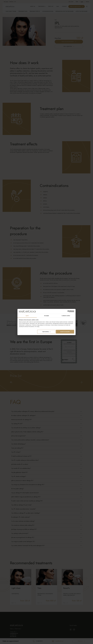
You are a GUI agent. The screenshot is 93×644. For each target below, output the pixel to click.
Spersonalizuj (46, 332)
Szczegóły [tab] (46, 316)
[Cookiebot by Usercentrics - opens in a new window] (68, 311)
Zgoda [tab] (27, 316)
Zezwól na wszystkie (65, 332)
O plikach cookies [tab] (66, 316)
